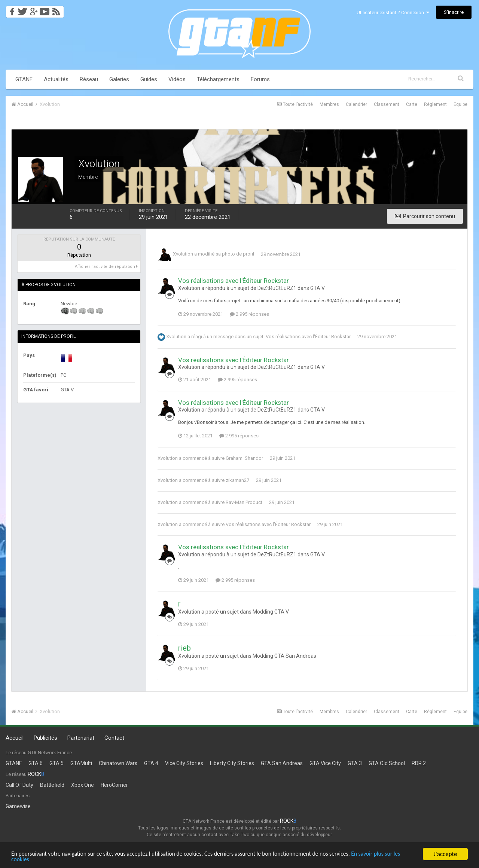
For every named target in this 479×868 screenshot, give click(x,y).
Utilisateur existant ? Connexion (393, 13)
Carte (412, 104)
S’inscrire (454, 12)
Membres (329, 104)
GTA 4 (151, 763)
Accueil (15, 738)
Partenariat (81, 738)
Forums (260, 79)
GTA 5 (57, 763)
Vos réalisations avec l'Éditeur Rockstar (234, 281)
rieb (184, 648)
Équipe (460, 104)
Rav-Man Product (244, 502)
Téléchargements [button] (218, 79)
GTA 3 (355, 763)
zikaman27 (237, 480)
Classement (387, 104)
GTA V (318, 288)
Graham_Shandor (244, 458)
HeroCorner (114, 785)
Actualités (56, 79)
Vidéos (177, 79)
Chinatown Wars (118, 763)
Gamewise (18, 806)
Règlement (435, 104)
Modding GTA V (271, 612)
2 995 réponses (249, 314)
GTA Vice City (325, 763)
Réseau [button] (89, 79)
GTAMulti (81, 763)
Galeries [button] (119, 79)
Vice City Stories (184, 763)
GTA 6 (36, 763)
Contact (114, 738)
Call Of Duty (19, 785)
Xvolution (183, 254)
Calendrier (356, 104)
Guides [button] (149, 79)
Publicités (45, 738)
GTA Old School (387, 763)
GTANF (24, 79)
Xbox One (83, 785)
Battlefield (52, 785)
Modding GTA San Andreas (284, 656)
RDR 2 (419, 763)
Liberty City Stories (232, 763)
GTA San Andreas (282, 763)
